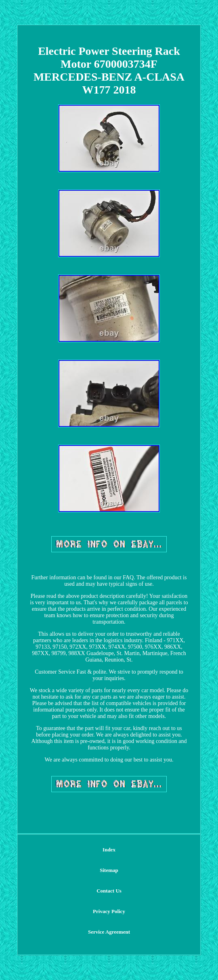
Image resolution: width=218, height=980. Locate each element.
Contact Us (109, 891)
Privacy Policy (109, 911)
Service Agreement (109, 932)
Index (109, 850)
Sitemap (109, 870)
